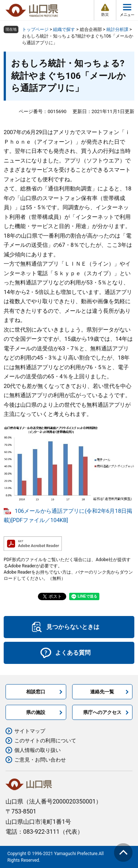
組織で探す (64, 29)
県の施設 (36, 712)
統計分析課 (117, 29)
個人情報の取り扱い (38, 750)
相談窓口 (36, 692)
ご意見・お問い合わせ (40, 760)
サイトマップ (30, 731)
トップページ (35, 29)
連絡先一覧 (102, 692)
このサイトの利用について (45, 741)
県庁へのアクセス (102, 712)
